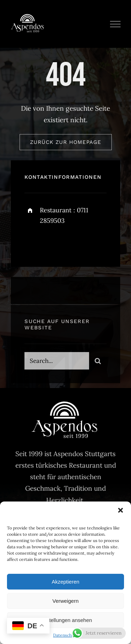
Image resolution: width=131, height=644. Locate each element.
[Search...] (57, 363)
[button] (121, 510)
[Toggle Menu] (115, 24)
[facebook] (32, 243)
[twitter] (52, 243)
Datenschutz (65, 635)
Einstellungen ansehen (66, 620)
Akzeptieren (65, 582)
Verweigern (65, 601)
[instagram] (71, 243)
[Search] (98, 363)
